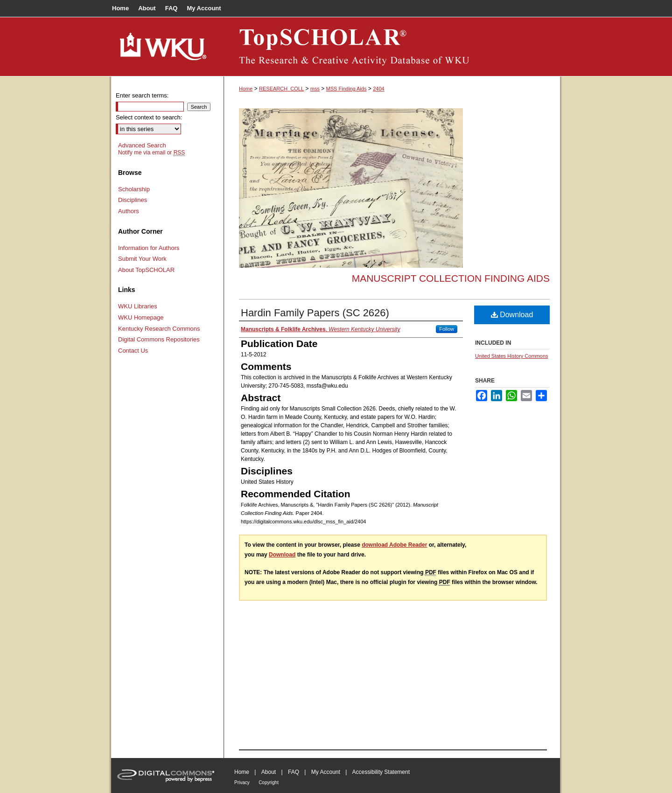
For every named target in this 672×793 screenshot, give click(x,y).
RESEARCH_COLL (281, 89)
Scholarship (134, 189)
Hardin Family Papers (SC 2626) (315, 313)
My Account (326, 772)
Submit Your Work (142, 259)
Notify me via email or (151, 153)
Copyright (269, 783)
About (269, 772)
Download (512, 315)
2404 (378, 89)
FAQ (294, 772)
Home (246, 89)
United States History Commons (512, 356)
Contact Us (133, 351)
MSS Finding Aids (346, 89)
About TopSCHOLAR (146, 270)
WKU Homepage (141, 317)
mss (315, 89)
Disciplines (133, 200)
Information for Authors (149, 248)
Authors (129, 211)
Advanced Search (142, 145)
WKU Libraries (138, 306)
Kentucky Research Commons (159, 329)
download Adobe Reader (394, 545)
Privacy (242, 783)
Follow (447, 329)
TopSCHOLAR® (392, 47)
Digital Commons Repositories (159, 339)
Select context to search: (149, 117)
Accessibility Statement (381, 772)
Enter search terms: (142, 95)
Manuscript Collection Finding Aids (451, 278)
